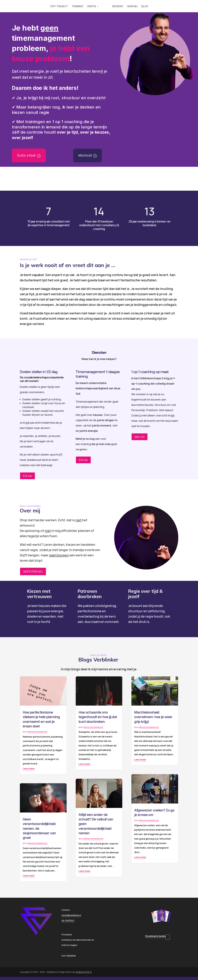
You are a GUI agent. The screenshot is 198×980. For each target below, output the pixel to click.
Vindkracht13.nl (84, 972)
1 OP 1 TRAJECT (58, 7)
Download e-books (155, 936)
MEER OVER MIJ (33, 571)
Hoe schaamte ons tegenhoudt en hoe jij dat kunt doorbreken (98, 717)
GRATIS (91, 7)
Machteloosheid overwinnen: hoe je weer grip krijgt (153, 717)
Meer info (140, 437)
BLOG (145, 7)
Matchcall (85, 155)
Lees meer (29, 769)
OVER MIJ (133, 7)
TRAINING (77, 7)
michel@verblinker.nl (71, 915)
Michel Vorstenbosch (38, 732)
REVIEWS (118, 7)
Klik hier (27, 476)
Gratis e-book (26, 155)
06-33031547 (68, 921)
